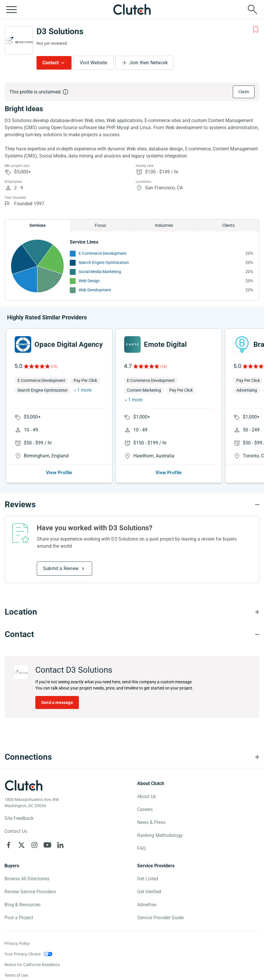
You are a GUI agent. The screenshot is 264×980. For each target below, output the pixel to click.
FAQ (141, 848)
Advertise (147, 905)
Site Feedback (19, 818)
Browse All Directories (27, 879)
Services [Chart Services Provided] (38, 225)
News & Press (151, 822)
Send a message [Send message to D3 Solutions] (57, 702)
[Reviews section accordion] (132, 505)
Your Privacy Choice (23, 954)
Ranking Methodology (160, 835)
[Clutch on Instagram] (34, 845)
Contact (50, 63)
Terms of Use (16, 975)
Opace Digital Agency (69, 344)
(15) (54, 367)
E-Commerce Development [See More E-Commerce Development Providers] (103, 253)
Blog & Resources (23, 905)
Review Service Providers (30, 892)
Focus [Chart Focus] (100, 225)
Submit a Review (61, 568)
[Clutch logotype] (24, 785)
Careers (145, 809)
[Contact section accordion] (132, 634)
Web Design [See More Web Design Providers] (89, 281)
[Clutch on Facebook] (9, 845)
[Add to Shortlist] (256, 30)
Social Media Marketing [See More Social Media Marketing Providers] (100, 272)
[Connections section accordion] (132, 757)
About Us (147, 796)
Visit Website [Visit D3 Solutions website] (94, 63)
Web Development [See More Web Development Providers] (95, 290)
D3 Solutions (60, 31)
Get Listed (148, 879)
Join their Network (149, 63)
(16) (164, 367)
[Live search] (253, 9)
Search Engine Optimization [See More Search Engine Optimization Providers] (104, 262)
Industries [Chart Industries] (164, 225)
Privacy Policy (17, 943)
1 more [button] (84, 390)
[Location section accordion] (132, 612)
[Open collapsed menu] (11, 9)
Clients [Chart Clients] (228, 225)
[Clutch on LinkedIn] (60, 845)
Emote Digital (165, 344)
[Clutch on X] (21, 845)
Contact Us (16, 831)
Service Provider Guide (160, 918)
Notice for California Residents (32, 965)
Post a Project (19, 918)
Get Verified (149, 892)
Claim (244, 92)
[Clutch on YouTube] (47, 845)
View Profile (59, 473)
